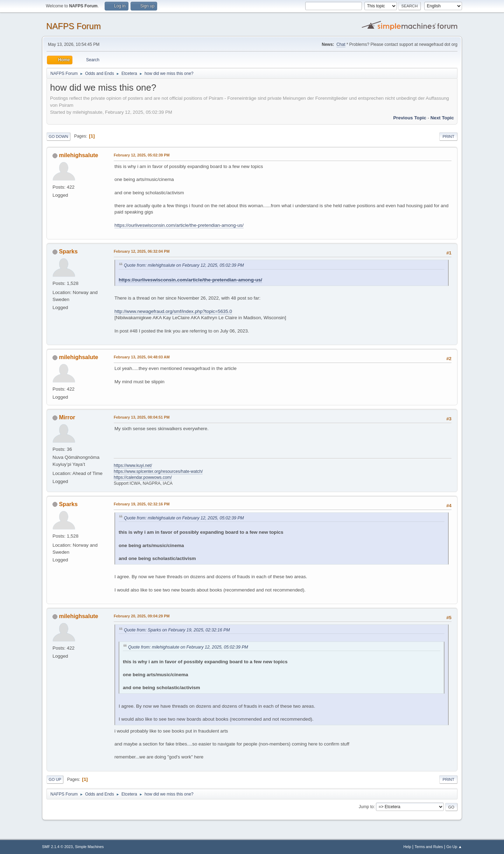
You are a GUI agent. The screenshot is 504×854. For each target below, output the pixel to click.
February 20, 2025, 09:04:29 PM (142, 616)
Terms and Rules (429, 847)
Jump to (366, 807)
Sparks (68, 251)
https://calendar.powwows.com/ (143, 477)
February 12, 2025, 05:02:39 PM (142, 155)
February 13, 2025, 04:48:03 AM (142, 357)
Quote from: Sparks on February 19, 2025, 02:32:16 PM (177, 630)
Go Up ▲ (454, 847)
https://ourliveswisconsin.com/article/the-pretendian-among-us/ (179, 225)
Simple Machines (89, 847)
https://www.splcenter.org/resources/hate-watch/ (158, 471)
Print (448, 136)
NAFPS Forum (73, 26)
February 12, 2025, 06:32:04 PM (142, 251)
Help (407, 847)
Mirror (67, 417)
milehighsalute (78, 155)
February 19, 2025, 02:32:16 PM (142, 504)
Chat (341, 44)
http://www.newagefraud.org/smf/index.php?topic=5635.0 (173, 311)
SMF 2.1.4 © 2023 (57, 847)
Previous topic (410, 118)
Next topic (442, 118)
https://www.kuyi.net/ (133, 465)
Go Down (58, 136)
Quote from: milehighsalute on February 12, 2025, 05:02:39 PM (184, 265)
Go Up (55, 779)
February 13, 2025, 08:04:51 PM (142, 417)
